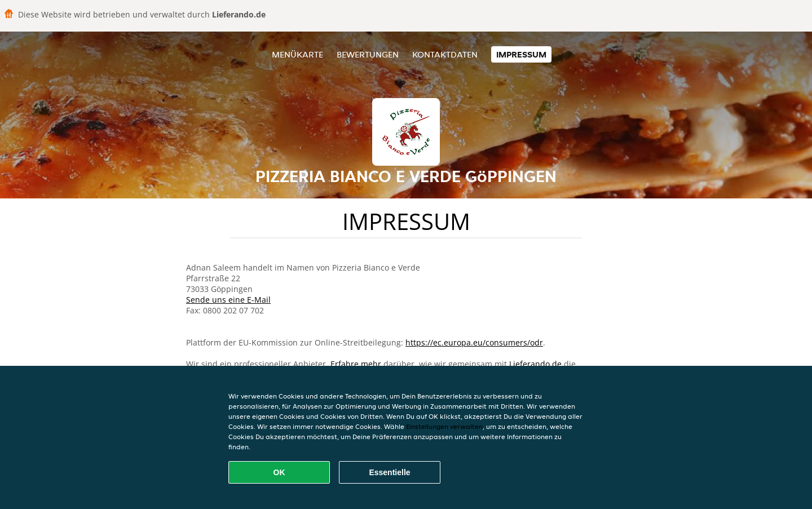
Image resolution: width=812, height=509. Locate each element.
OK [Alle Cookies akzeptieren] (279, 472)
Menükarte (297, 54)
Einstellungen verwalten (444, 426)
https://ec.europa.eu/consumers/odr (474, 342)
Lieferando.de (535, 364)
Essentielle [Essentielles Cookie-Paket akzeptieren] (389, 472)
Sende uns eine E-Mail (228, 300)
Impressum (521, 54)
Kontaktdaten (445, 54)
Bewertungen (368, 54)
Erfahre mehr (356, 364)
